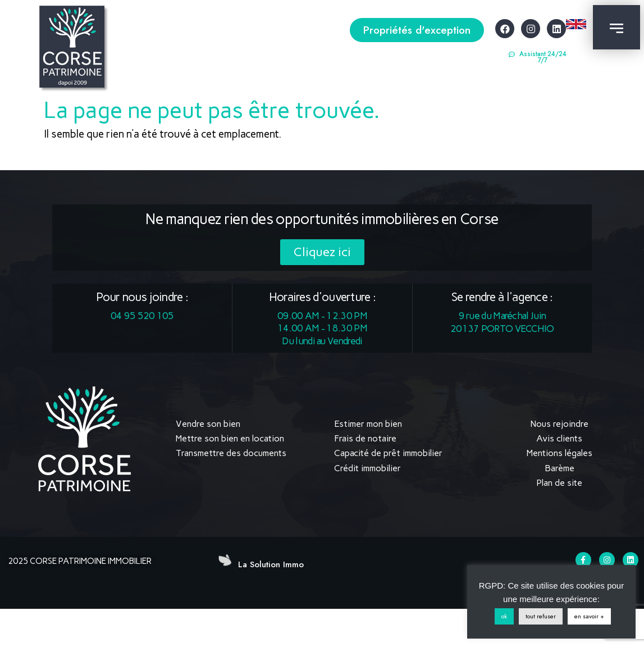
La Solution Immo (271, 564)
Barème (559, 468)
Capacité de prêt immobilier (388, 453)
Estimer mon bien (368, 424)
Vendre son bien (208, 424)
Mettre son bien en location (230, 438)
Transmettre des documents (231, 453)
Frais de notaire (365, 438)
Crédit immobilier (367, 468)
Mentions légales (559, 453)
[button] (417, 30)
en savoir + (589, 616)
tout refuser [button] (541, 616)
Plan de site (559, 483)
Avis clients (559, 438)
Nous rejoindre (559, 424)
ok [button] (504, 616)
